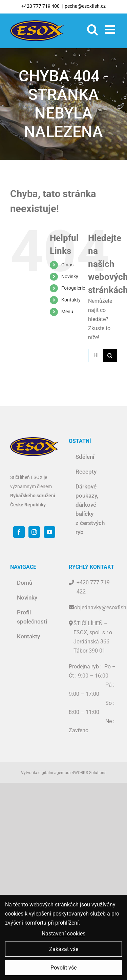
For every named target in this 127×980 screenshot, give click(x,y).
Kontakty (71, 300)
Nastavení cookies (63, 936)
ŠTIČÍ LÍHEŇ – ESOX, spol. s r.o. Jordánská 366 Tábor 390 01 (93, 637)
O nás (67, 265)
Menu (67, 312)
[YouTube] (49, 532)
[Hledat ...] (96, 355)
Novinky (70, 276)
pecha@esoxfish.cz (85, 6)
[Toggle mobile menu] (111, 29)
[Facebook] (19, 532)
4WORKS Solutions (89, 773)
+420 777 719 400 (40, 6)
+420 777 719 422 (93, 587)
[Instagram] (34, 532)
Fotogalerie (73, 288)
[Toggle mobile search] (93, 29)
